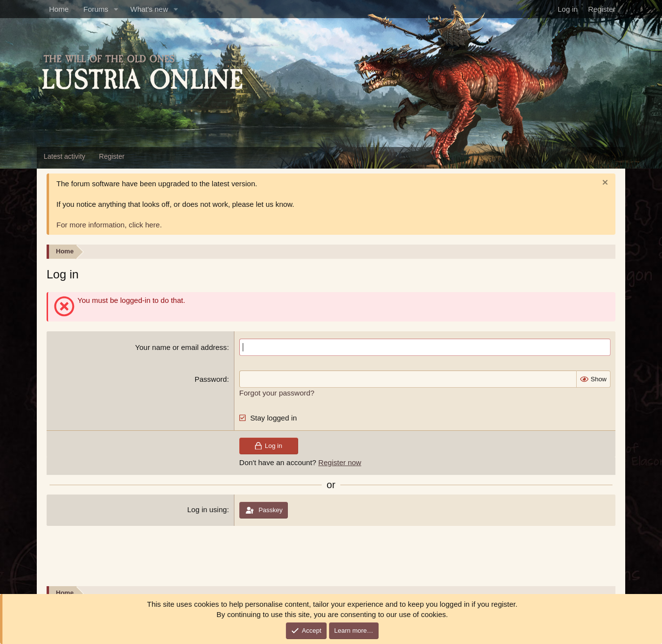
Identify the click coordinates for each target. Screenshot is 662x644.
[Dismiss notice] (604, 184)
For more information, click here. (109, 225)
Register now (340, 462)
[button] (116, 9)
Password (211, 379)
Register (112, 156)
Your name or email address (181, 347)
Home (59, 9)
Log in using (207, 509)
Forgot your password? (277, 393)
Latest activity (64, 156)
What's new (149, 9)
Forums (96, 9)
